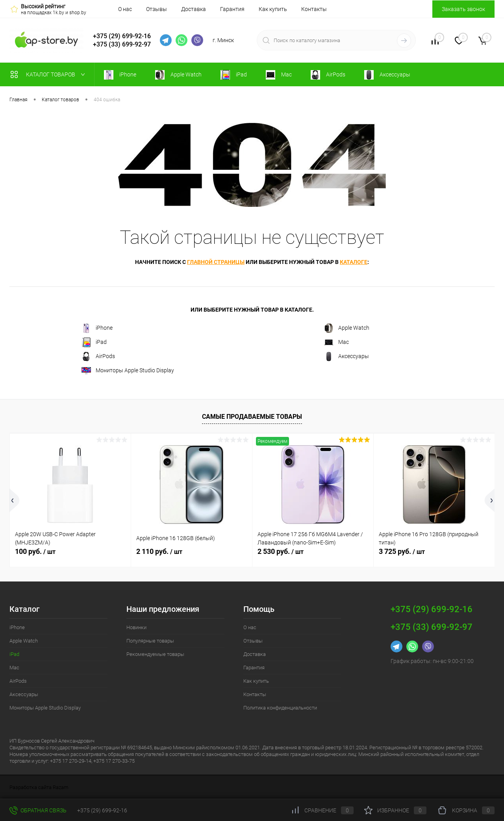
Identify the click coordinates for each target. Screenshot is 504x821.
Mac (336, 342)
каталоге (354, 262)
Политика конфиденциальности (280, 708)
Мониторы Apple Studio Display (128, 371)
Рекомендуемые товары (155, 654)
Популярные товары (150, 641)
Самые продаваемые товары (252, 417)
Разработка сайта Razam (39, 787)
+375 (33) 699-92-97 (122, 44)
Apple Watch (347, 328)
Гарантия (232, 9)
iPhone (97, 328)
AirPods (98, 357)
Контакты (314, 9)
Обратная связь (38, 810)
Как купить (273, 9)
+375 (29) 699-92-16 (122, 36)
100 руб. (35, 551)
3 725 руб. (402, 551)
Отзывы (157, 9)
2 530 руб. (281, 551)
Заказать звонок (463, 9)
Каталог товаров (49, 74)
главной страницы (216, 262)
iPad (94, 342)
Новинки (136, 627)
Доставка (194, 9)
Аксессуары (346, 357)
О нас (125, 9)
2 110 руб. (159, 551)
